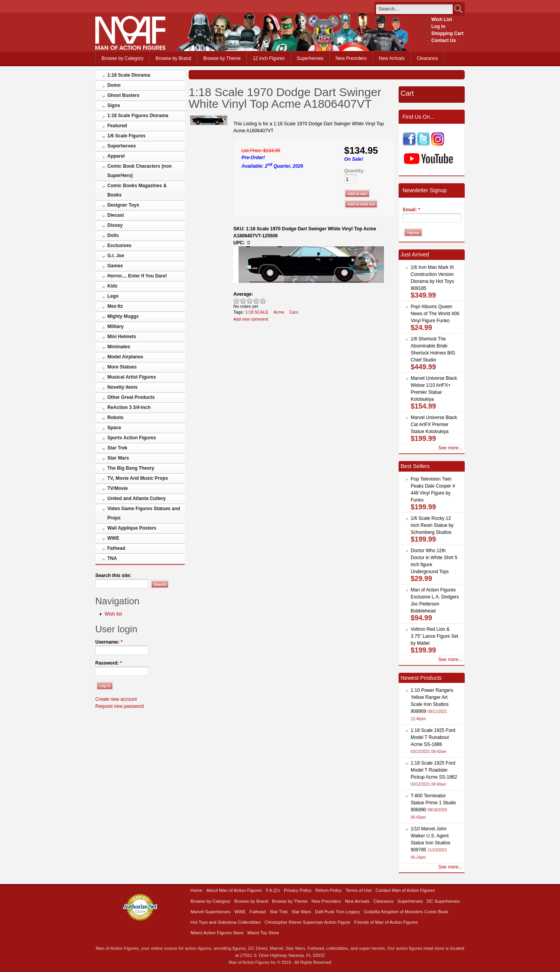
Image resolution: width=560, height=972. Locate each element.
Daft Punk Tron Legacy (338, 912)
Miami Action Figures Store (217, 933)
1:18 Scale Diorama (129, 75)
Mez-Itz (115, 306)
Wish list (113, 614)
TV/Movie (118, 488)
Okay (243, 301)
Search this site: (113, 575)
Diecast (116, 215)
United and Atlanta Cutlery (136, 498)
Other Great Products (131, 397)
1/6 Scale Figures (126, 136)
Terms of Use (359, 890)
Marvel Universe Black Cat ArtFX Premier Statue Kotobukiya (434, 425)
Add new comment (251, 319)
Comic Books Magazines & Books (137, 190)
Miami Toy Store (263, 933)
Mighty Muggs (123, 316)
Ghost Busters (123, 95)
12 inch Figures (269, 58)
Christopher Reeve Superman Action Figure (307, 922)
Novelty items (122, 387)
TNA (112, 558)
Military (115, 326)
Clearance (427, 58)
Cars (294, 312)
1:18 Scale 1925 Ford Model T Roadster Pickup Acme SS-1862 (434, 770)
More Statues (122, 367)
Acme (279, 312)
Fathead (116, 548)
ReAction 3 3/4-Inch (129, 407)
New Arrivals (392, 58)
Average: (243, 294)
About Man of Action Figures (234, 890)
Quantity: (354, 171)
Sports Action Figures (132, 438)
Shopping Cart (447, 33)
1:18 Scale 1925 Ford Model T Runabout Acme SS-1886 (433, 737)
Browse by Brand (173, 58)
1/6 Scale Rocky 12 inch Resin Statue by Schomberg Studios (432, 525)
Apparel (116, 156)
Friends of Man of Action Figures (386, 922)
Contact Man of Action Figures (405, 890)
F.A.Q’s (273, 890)
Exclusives (119, 246)
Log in (438, 26)
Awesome (263, 301)
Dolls (113, 235)
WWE (113, 538)
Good (250, 301)
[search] (414, 9)
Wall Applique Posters (132, 528)
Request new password (120, 706)
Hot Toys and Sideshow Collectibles (226, 922)
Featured (117, 126)
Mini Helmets (122, 337)
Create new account (116, 699)
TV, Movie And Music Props (138, 478)
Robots (115, 418)
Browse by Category (122, 58)
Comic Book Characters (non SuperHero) (139, 171)
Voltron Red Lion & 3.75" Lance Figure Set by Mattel (434, 636)
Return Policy (329, 890)
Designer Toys (123, 205)
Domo (114, 85)
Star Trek (117, 448)
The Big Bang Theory (131, 468)
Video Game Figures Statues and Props (144, 513)
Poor (237, 301)
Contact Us (444, 40)
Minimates (119, 347)
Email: (411, 210)
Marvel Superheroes (211, 912)
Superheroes (310, 58)
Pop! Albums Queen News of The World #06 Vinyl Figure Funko (435, 314)
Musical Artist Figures (132, 377)
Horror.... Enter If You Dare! (137, 276)
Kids (112, 286)
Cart (407, 93)
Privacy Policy (298, 890)
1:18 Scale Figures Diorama (138, 116)
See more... (450, 448)
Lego (113, 296)
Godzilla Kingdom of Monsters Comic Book (406, 912)
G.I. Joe (116, 256)
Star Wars (118, 458)
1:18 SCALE (257, 312)
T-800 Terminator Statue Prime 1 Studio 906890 (433, 803)
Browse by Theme (222, 58)
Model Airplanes (125, 357)
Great (256, 301)
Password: (109, 663)
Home (196, 890)
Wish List (442, 19)
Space (114, 428)
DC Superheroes (443, 901)
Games (115, 266)
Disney (115, 225)
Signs (114, 105)
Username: (109, 642)
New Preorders (351, 58)
